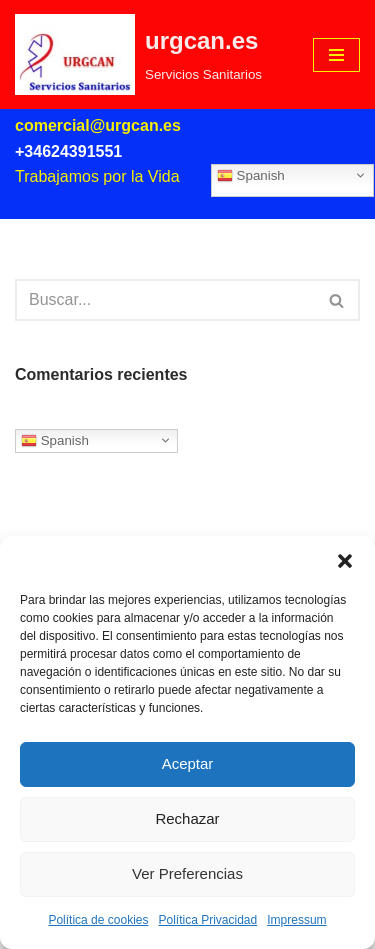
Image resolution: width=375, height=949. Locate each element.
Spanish (251, 175)
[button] (345, 561)
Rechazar (187, 818)
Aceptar (188, 763)
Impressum (296, 920)
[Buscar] (165, 300)
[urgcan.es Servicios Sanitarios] (138, 54)
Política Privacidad (208, 920)
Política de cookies (98, 920)
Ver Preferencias (187, 873)
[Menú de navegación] (336, 55)
